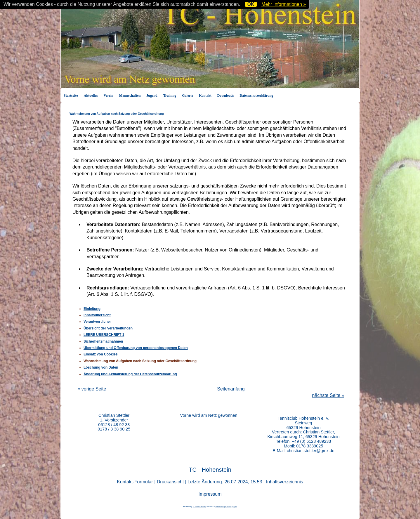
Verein (109, 96)
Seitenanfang (231, 389)
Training (170, 96)
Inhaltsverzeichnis (285, 482)
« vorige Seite (92, 389)
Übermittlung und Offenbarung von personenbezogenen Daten (136, 348)
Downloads (226, 96)
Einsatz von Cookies (101, 354)
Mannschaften (130, 96)
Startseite (71, 96)
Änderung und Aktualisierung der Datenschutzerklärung (130, 374)
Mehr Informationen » (284, 4)
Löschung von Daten (101, 367)
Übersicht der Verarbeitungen (108, 328)
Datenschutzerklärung (257, 96)
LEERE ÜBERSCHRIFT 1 (104, 335)
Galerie (188, 96)
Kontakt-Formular (135, 482)
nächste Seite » (328, 395)
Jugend (152, 96)
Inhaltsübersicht (97, 315)
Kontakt (205, 96)
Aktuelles (91, 96)
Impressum (210, 494)
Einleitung (92, 309)
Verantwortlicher (97, 322)
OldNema (220, 507)
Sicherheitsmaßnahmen (103, 341)
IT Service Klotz (199, 507)
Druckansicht (170, 482)
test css (228, 507)
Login (235, 507)
